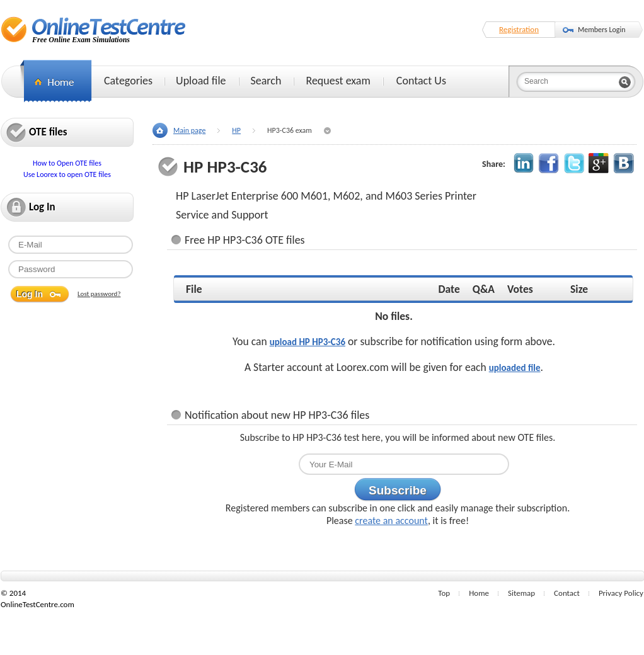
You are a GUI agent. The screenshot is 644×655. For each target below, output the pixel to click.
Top (444, 593)
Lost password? (99, 294)
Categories (128, 81)
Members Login (602, 30)
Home (479, 593)
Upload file (201, 81)
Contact (567, 593)
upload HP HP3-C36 (308, 342)
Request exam (338, 81)
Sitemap (521, 593)
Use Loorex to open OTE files (67, 174)
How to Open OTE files (67, 163)
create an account (391, 521)
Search (266, 81)
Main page (189, 130)
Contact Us (421, 81)
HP (236, 130)
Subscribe (398, 490)
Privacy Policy (621, 593)
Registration (519, 29)
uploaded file (515, 368)
